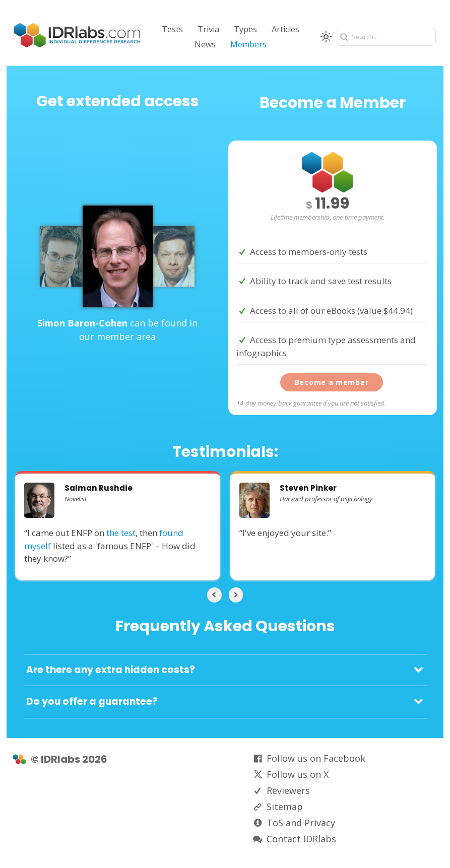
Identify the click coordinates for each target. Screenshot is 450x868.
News (205, 44)
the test (121, 533)
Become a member (332, 382)
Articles (285, 29)
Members (248, 44)
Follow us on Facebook (316, 758)
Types (245, 29)
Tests (172, 29)
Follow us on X (298, 774)
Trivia (208, 29)
